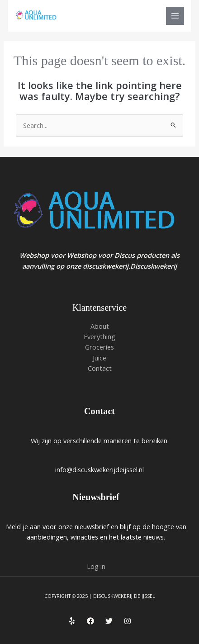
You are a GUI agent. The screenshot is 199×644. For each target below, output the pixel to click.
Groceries (99, 347)
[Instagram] (128, 621)
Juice (99, 358)
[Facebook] (90, 621)
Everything (99, 336)
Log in (96, 566)
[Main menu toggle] (175, 16)
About (100, 326)
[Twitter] (109, 621)
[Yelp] (72, 621)
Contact (100, 368)
